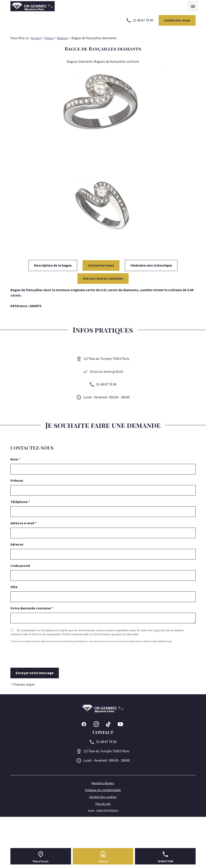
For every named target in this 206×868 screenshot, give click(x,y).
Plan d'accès (41, 861)
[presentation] (44, 663)
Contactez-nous (177, 20)
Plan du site (103, 804)
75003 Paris (106, 751)
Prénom (17, 481)
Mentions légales (103, 783)
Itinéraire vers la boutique (151, 265)
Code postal (20, 566)
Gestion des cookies (103, 797)
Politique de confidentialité (103, 790)
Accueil (36, 38)
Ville (14, 587)
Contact (103, 861)
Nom (15, 459)
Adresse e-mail (23, 523)
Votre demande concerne (32, 608)
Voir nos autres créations (103, 279)
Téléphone (20, 502)
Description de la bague (53, 265)
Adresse (17, 544)
